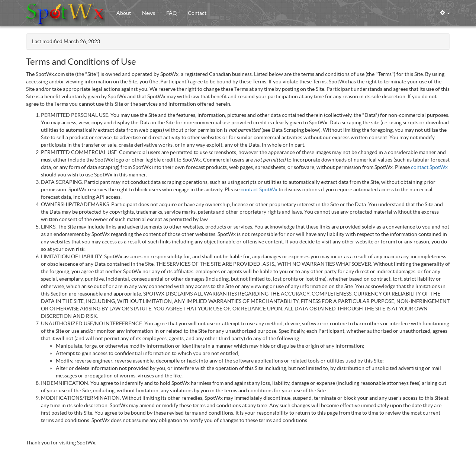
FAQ (171, 13)
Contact (197, 13)
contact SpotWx (429, 167)
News (149, 13)
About (124, 13)
